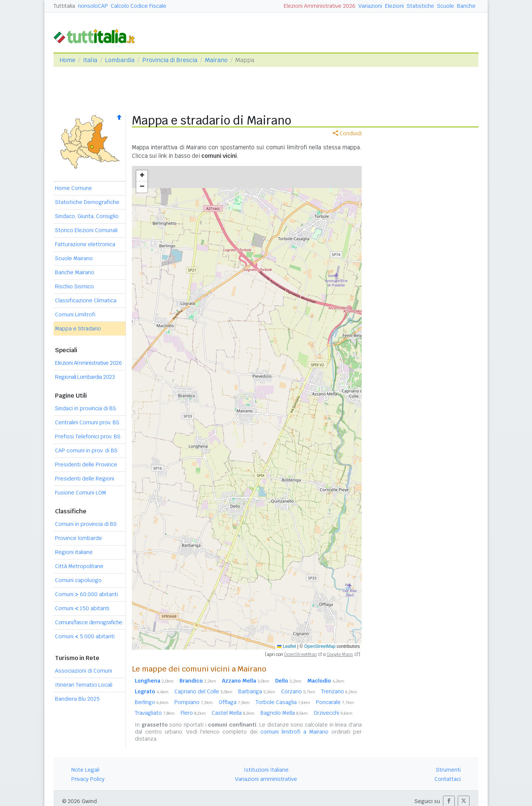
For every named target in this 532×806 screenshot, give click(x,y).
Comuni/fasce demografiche (89, 622)
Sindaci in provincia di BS (86, 408)
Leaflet (287, 646)
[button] (142, 176)
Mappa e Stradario (78, 329)
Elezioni (394, 6)
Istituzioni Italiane (266, 770)
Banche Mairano (75, 272)
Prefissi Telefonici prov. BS (88, 436)
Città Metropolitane (79, 566)
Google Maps (340, 654)
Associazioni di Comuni (83, 671)
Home (67, 60)
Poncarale (335, 702)
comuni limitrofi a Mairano (294, 732)
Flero (193, 713)
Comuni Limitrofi (75, 314)
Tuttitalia (64, 6)
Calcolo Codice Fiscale (139, 6)
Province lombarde (79, 538)
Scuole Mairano (74, 258)
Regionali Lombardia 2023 (85, 377)
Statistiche (420, 6)
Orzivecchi (333, 713)
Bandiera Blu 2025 (77, 699)
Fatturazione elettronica (85, 244)
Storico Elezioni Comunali (86, 230)
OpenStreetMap (320, 646)
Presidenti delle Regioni (85, 479)
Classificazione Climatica (86, 300)
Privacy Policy (88, 779)
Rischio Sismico (74, 286)
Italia (90, 60)
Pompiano (194, 702)
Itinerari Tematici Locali (84, 685)
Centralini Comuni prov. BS (87, 422)
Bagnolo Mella (284, 713)
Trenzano (339, 691)
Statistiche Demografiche (87, 202)
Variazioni (370, 6)
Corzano (298, 691)
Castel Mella (233, 713)
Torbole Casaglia (283, 702)
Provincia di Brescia (170, 60)
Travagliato (155, 713)
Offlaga (234, 702)
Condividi (347, 133)
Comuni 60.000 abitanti (86, 594)
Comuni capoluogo (78, 580)
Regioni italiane (74, 552)
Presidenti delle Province (86, 465)
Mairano (216, 60)
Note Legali (85, 770)
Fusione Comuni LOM (81, 493)
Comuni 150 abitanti (82, 608)
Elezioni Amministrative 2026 (320, 6)
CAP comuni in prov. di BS (86, 450)
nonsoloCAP (93, 6)
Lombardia (120, 60)
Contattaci (448, 779)
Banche (466, 6)
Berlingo (152, 702)
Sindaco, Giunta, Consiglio (87, 216)
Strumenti (448, 770)
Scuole (446, 6)
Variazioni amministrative (266, 779)
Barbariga (257, 691)
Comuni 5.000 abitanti (85, 636)
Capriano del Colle (203, 691)
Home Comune (74, 188)
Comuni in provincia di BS (86, 524)
